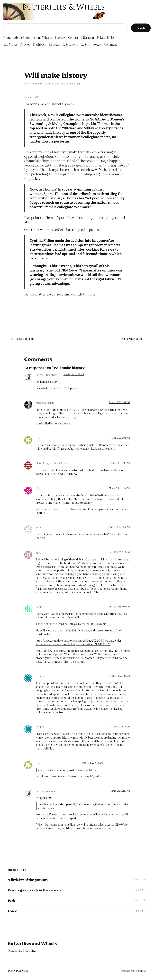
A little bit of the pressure (28, 880)
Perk (11, 900)
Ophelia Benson (43, 83)
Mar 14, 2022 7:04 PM (120, 438)
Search (141, 28)
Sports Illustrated (58, 193)
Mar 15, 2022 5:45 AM (120, 552)
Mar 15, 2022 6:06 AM (119, 606)
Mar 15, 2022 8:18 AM (120, 726)
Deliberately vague (132, 339)
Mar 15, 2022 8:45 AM (92, 763)
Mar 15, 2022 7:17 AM (120, 676)
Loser (12, 911)
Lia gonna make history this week (49, 104)
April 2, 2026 (140, 900)
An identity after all (22, 339)
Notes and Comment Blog (67, 83)
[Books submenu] (64, 37)
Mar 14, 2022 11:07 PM (119, 488)
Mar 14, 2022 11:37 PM (119, 527)
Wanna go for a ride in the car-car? (35, 890)
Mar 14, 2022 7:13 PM (120, 463)
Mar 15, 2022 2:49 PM (120, 791)
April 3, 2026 (140, 879)
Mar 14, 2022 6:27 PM (74, 374)
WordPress (141, 971)
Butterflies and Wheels (32, 943)
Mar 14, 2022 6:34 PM (119, 402)
